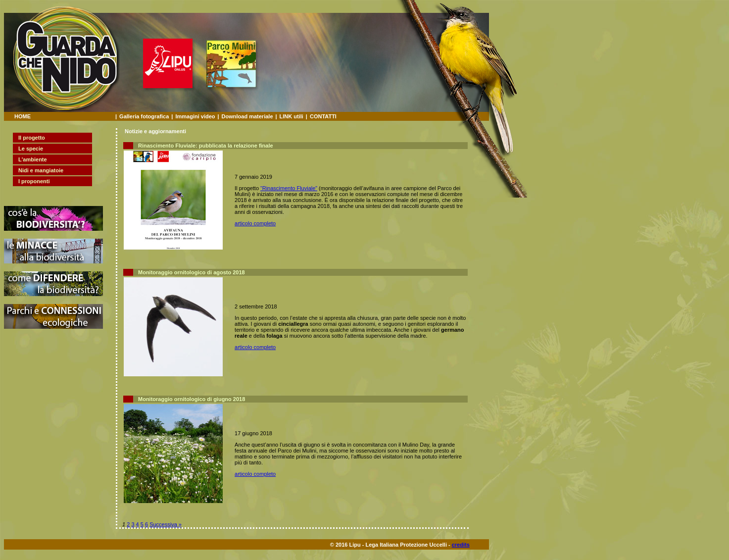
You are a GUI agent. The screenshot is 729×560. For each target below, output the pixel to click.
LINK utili (292, 116)
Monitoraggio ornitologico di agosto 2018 (192, 272)
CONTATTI (323, 116)
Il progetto (32, 138)
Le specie (31, 149)
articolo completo (255, 223)
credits (461, 545)
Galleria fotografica (144, 116)
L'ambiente (33, 159)
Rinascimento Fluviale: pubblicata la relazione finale (206, 146)
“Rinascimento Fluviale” (289, 188)
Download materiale (247, 116)
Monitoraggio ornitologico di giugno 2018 (192, 399)
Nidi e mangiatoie (41, 170)
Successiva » (166, 524)
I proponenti (34, 181)
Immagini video (195, 116)
